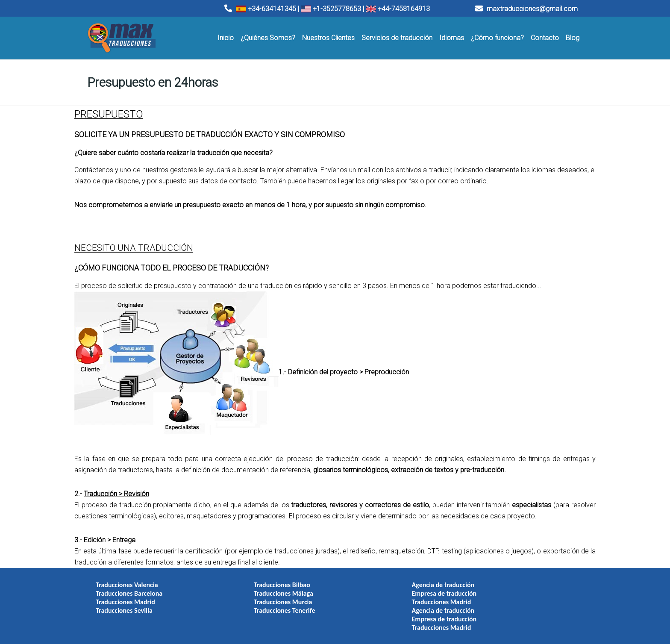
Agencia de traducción (388, 581)
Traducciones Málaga (256, 590)
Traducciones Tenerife (257, 607)
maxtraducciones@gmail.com (526, 9)
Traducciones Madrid (125, 598)
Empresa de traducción (389, 590)
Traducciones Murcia (255, 598)
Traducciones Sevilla (124, 607)
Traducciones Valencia (127, 581)
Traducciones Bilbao (254, 581)
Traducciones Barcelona (129, 590)
